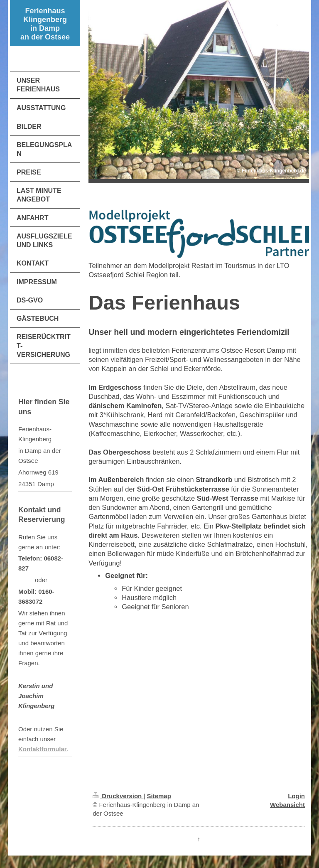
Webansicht (287, 805)
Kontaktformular (43, 749)
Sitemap (159, 796)
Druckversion (118, 796)
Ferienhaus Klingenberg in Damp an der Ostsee (45, 24)
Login (296, 796)
